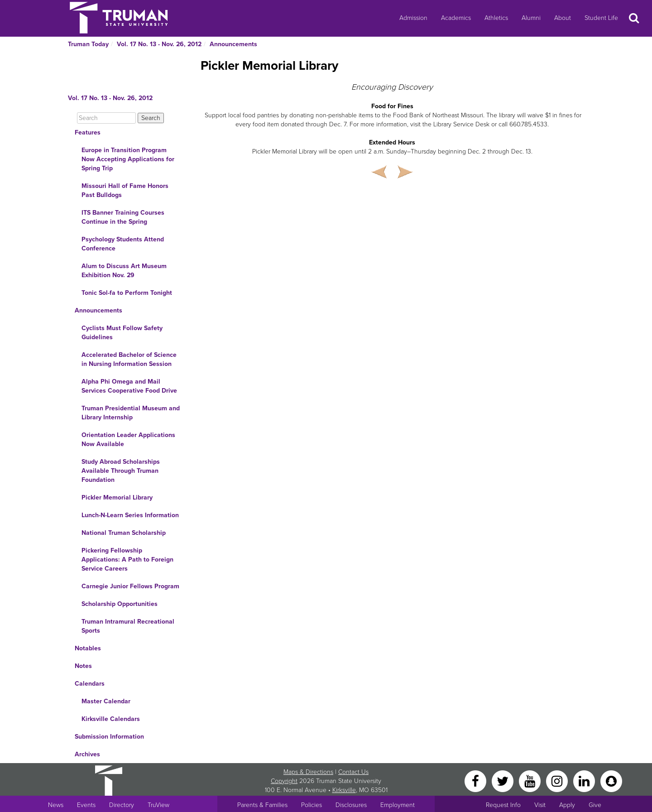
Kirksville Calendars (111, 719)
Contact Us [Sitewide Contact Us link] (353, 772)
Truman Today (88, 44)
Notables (88, 648)
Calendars (90, 684)
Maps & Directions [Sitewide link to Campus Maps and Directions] (308, 772)
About (563, 18)
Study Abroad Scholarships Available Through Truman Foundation (121, 471)
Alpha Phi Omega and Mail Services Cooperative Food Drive (129, 386)
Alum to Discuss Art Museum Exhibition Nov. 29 (124, 271)
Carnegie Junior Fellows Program (130, 586)
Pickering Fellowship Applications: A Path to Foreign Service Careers (127, 560)
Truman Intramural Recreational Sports (128, 626)
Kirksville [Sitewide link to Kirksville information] (344, 790)
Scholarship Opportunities (120, 604)
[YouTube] (531, 781)
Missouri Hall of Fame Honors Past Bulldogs (125, 190)
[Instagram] (558, 781)
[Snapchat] (611, 781)
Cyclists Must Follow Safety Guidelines (122, 333)
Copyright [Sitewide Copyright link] (284, 781)
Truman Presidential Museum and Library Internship (131, 413)
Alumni (531, 18)
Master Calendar (106, 701)
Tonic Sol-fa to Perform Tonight (127, 293)
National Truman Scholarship (124, 533)
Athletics (496, 18)
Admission (413, 18)
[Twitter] (503, 781)
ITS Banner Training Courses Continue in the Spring (123, 217)
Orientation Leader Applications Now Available (128, 440)
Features (88, 132)
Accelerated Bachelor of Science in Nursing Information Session (129, 359)
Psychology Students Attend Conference (123, 244)
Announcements (233, 44)
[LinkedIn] (585, 781)
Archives (87, 754)
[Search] (106, 118)
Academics (456, 18)
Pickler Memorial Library (117, 497)
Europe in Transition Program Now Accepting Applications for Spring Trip (128, 159)
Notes (83, 666)
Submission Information (109, 737)
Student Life (601, 18)
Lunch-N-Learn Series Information (130, 515)
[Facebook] (476, 781)
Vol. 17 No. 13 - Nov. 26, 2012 (159, 44)
